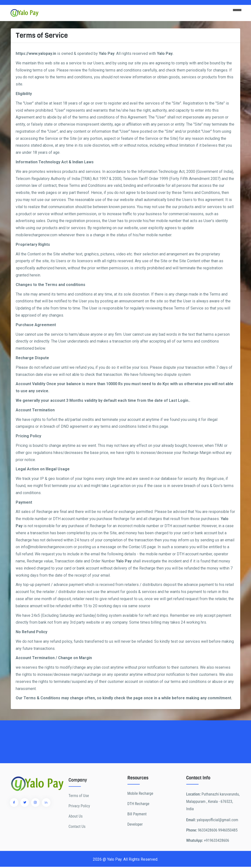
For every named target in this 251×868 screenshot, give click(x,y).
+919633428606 (217, 865)
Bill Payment (137, 838)
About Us (76, 838)
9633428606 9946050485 (218, 854)
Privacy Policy (79, 828)
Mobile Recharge (140, 818)
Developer (135, 849)
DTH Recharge (138, 828)
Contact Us (77, 848)
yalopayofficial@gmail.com (217, 844)
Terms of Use (79, 817)
